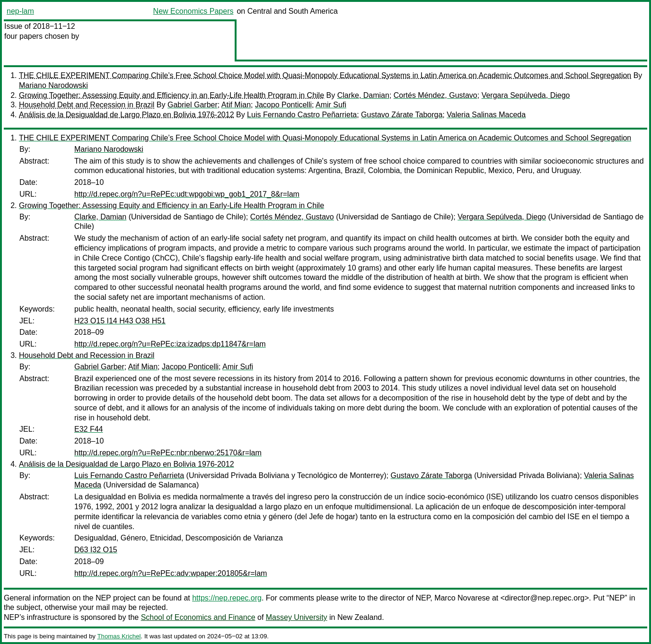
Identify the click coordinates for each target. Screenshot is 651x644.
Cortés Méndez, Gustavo (435, 95)
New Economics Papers (194, 11)
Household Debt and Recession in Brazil (87, 105)
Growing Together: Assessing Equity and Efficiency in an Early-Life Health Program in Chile (172, 95)
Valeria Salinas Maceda (486, 115)
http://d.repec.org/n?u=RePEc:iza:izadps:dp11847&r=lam (170, 344)
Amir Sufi (331, 105)
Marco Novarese (462, 598)
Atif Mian (236, 105)
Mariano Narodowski (53, 85)
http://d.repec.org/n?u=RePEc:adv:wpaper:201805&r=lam (171, 573)
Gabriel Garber (193, 105)
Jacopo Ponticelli (283, 105)
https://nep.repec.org (227, 598)
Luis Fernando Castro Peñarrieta (302, 115)
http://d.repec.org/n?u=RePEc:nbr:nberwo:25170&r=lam (168, 453)
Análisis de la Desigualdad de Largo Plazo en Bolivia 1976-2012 (127, 115)
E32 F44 (88, 429)
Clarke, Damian (363, 95)
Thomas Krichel (119, 636)
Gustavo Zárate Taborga (402, 115)
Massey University (297, 617)
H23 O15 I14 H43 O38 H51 (120, 321)
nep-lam (20, 11)
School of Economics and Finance (198, 617)
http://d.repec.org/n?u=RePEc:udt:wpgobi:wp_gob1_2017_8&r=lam (187, 194)
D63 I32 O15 (96, 550)
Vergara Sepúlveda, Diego (526, 95)
